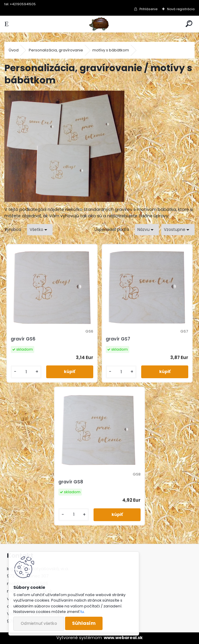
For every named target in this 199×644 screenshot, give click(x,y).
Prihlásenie (148, 9)
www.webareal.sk (123, 638)
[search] (189, 24)
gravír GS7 (118, 339)
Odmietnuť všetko (39, 624)
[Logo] (99, 24)
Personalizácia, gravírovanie (56, 50)
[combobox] (147, 230)
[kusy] (26, 372)
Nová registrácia (181, 9)
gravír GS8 (71, 482)
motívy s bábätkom (111, 50)
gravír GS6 (23, 339)
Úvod (14, 50)
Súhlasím (84, 623)
